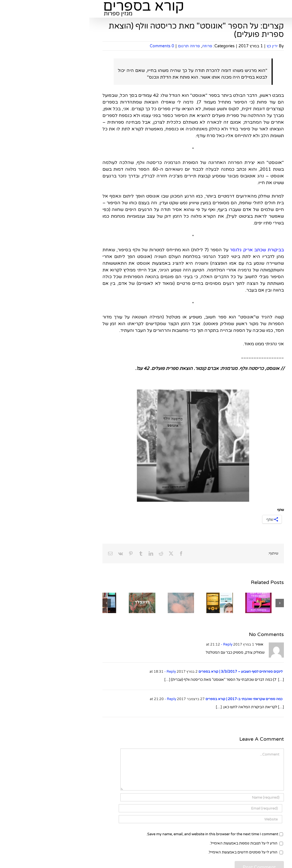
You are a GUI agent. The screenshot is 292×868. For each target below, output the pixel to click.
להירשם (241, 84)
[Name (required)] (113, 797)
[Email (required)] (111, 808)
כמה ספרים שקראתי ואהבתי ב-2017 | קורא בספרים (155, 699)
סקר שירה (264, 642)
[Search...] (255, 181)
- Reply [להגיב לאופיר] (137, 644)
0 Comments (73, 46)
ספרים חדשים (261, 235)
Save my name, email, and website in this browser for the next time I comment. (123, 834)
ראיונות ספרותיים (259, 733)
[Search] (232, 181)
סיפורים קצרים (260, 595)
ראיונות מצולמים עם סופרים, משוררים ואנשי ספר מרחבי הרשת (254, 747)
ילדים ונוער (263, 306)
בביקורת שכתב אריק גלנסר (168, 250)
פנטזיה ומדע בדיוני (257, 315)
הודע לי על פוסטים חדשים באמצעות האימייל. (153, 852)
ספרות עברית (261, 650)
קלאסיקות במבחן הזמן (254, 290)
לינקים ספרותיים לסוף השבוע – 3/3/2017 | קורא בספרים (151, 672)
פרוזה (118, 46)
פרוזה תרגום (100, 46)
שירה (268, 323)
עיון (269, 282)
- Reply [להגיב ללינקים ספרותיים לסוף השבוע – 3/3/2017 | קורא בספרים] (80, 672)
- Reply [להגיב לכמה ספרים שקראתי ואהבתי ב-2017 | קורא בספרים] (81, 699)
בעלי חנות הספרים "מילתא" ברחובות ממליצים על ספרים (257, 337)
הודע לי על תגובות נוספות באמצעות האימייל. (154, 843)
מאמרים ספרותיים (258, 395)
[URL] (111, 819)
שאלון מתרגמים (259, 507)
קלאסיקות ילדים (259, 634)
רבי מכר (266, 298)
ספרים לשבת (261, 430)
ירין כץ (183, 46)
